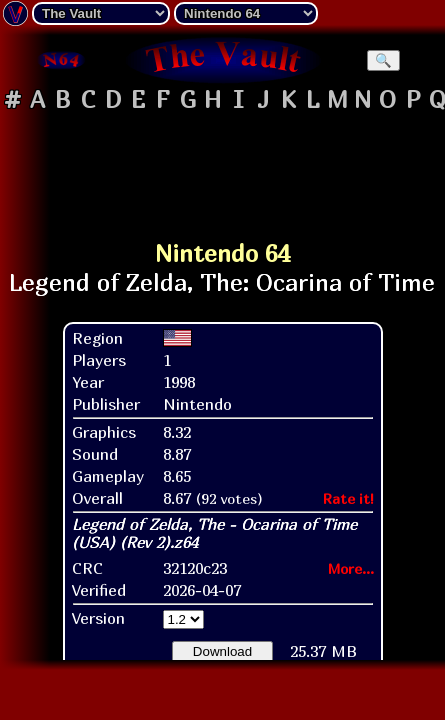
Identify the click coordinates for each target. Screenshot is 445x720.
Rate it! (348, 498)
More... (351, 568)
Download (222, 651)
